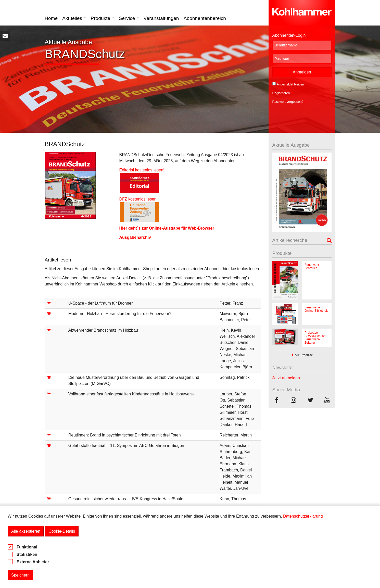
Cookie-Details (62, 531)
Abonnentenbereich (205, 18)
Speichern (20, 575)
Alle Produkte (302, 355)
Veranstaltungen (161, 18)
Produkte (102, 18)
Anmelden (302, 72)
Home (51, 18)
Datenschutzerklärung (303, 516)
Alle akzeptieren (26, 531)
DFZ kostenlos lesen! (141, 199)
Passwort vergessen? (290, 102)
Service (129, 18)
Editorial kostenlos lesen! (142, 170)
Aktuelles (74, 18)
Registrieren (283, 93)
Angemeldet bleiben (288, 84)
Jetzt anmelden (286, 378)
